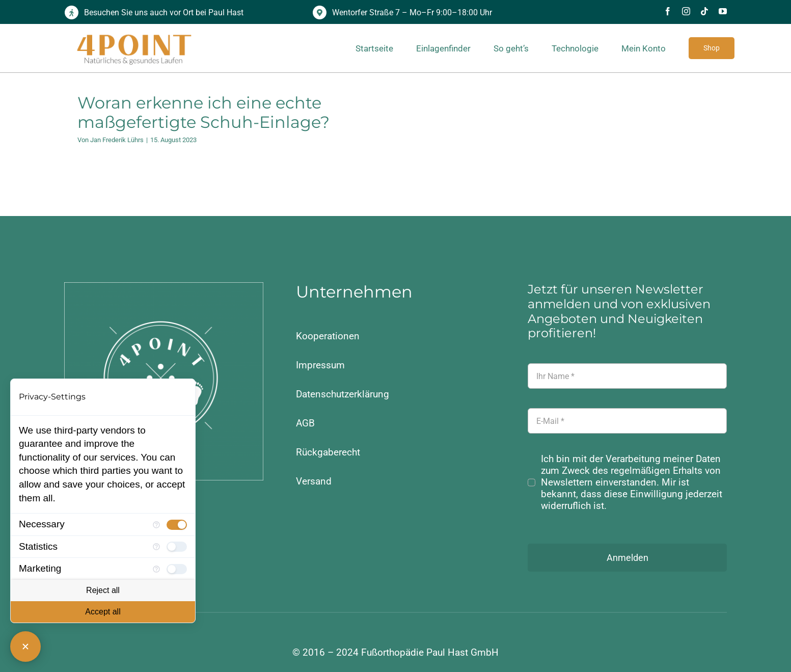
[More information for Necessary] (156, 525)
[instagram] (686, 11)
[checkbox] (177, 525)
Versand (314, 481)
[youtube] (723, 11)
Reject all (103, 590)
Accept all (103, 612)
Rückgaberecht (328, 452)
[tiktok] (704, 11)
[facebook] (668, 11)
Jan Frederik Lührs (117, 140)
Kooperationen (328, 336)
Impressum (320, 365)
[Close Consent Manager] (25, 647)
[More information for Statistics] (156, 547)
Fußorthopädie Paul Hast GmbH (430, 652)
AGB (305, 423)
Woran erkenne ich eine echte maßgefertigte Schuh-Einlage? (203, 112)
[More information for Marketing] (156, 569)
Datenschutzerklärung (343, 394)
